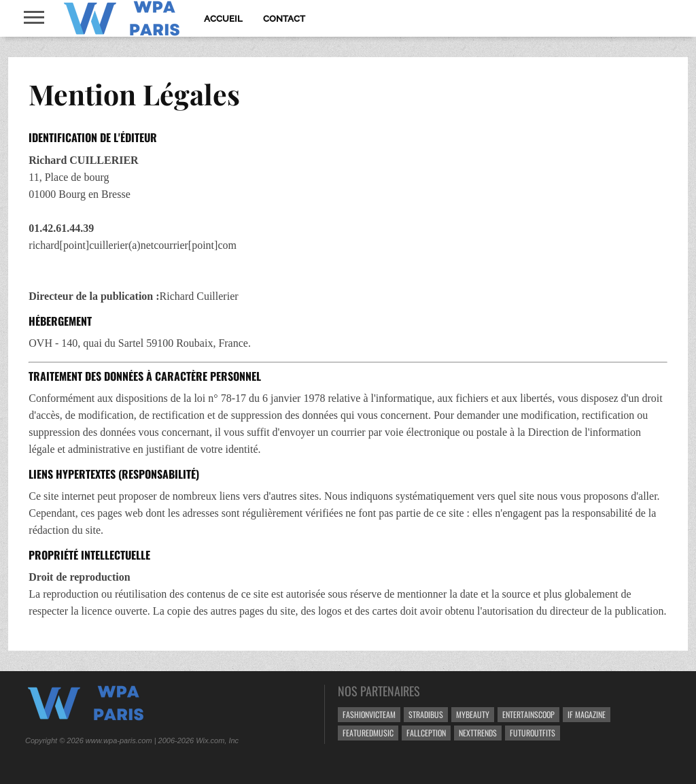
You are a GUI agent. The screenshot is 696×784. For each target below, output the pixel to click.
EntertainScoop (528, 714)
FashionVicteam (369, 714)
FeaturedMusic (368, 733)
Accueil (223, 19)
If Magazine (587, 714)
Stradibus (426, 714)
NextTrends (478, 733)
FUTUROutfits (533, 733)
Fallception (426, 733)
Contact (284, 19)
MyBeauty (473, 714)
